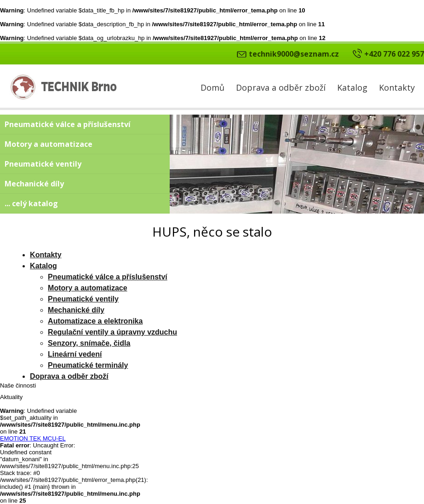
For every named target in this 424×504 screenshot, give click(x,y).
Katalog (352, 87)
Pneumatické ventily (43, 164)
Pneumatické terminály (88, 365)
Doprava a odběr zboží (281, 87)
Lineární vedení (75, 354)
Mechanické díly (34, 184)
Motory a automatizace (49, 144)
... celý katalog (31, 203)
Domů (212, 87)
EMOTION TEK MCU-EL (33, 438)
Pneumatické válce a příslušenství (68, 124)
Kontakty (397, 87)
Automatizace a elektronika (95, 321)
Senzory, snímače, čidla (89, 343)
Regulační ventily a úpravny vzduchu (112, 332)
